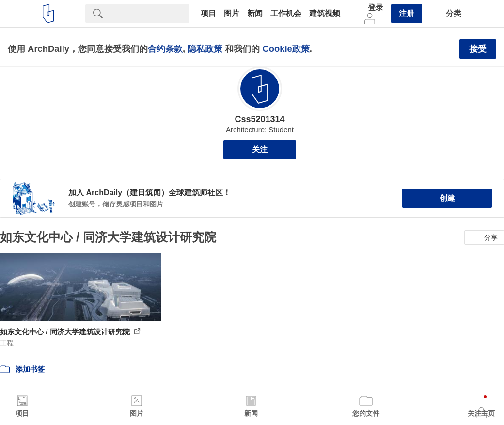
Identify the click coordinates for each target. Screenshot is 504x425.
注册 (407, 13)
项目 (208, 14)
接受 (478, 49)
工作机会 (286, 14)
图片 (232, 14)
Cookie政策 (286, 49)
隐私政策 (205, 49)
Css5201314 (260, 119)
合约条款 (165, 49)
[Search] (150, 14)
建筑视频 (325, 14)
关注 (260, 150)
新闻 (255, 14)
